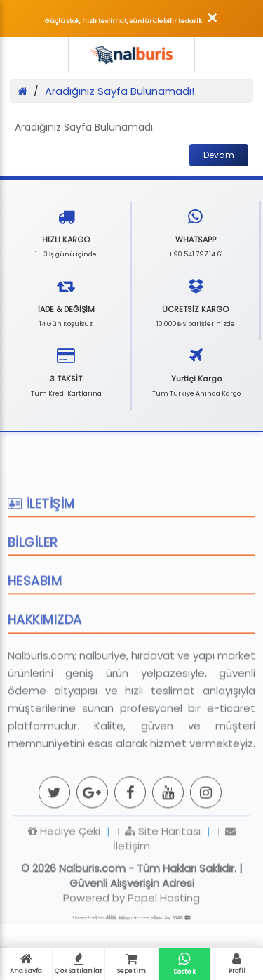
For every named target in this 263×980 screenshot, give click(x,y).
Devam (219, 155)
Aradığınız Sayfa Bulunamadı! (120, 91)
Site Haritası (163, 868)
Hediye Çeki (64, 868)
